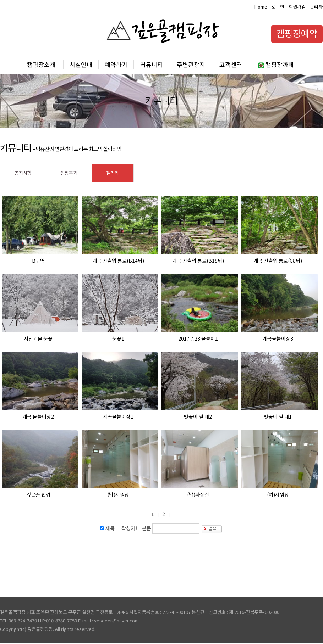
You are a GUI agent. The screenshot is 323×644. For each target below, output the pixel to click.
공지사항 (23, 173)
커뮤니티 (152, 64)
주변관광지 (191, 64)
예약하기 (116, 64)
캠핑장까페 (276, 64)
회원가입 (297, 7)
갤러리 (113, 173)
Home (261, 7)
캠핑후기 (69, 173)
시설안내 (81, 64)
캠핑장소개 (41, 64)
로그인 (278, 7)
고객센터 (231, 64)
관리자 (316, 7)
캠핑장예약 (297, 33)
